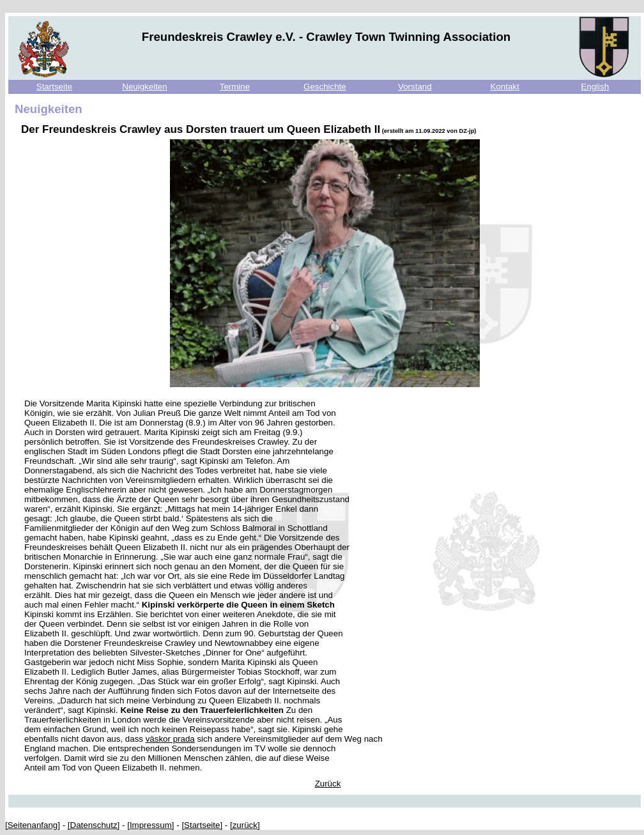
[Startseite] (202, 825)
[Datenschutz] (94, 825)
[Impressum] (150, 825)
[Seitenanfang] (33, 825)
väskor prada (170, 739)
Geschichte (325, 87)
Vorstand (415, 87)
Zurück (328, 784)
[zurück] (245, 825)
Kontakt (504, 87)
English (595, 87)
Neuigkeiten (144, 87)
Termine (235, 87)
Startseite (54, 87)
